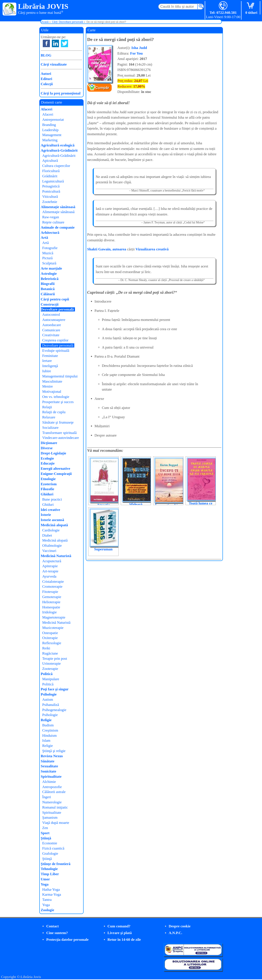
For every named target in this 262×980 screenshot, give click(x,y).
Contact (52, 926)
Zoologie (48, 910)
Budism (48, 725)
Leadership (51, 130)
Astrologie (49, 274)
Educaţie (48, 463)
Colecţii (47, 84)
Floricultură (51, 171)
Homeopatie (51, 607)
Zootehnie (50, 202)
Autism (48, 700)
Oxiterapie (50, 638)
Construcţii (50, 304)
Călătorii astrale (54, 792)
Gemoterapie (52, 597)
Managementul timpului (60, 376)
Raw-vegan (51, 217)
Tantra (47, 900)
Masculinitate (52, 381)
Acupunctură (52, 561)
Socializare (51, 428)
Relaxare (49, 417)
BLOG (46, 55)
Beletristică (50, 279)
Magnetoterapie (54, 617)
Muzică (48, 253)
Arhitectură (50, 233)
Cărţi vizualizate (54, 64)
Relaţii (47, 407)
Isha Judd (139, 48)
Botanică (48, 289)
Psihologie (49, 694)
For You (137, 53)
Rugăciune (50, 653)
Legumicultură (53, 181)
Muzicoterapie (53, 628)
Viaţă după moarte (56, 823)
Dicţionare (49, 443)
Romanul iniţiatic (55, 807)
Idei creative (51, 510)
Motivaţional (52, 392)
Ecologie (47, 458)
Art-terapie (50, 571)
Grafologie (50, 854)
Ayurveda (49, 576)
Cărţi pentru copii (55, 299)
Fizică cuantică (53, 848)
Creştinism (50, 730)
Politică (47, 674)
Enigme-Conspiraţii (56, 474)
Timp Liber (50, 874)
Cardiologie (51, 530)
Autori (46, 74)
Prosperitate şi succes (58, 402)
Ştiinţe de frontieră (56, 864)
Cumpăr (102, 88)
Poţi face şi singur (55, 689)
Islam (46, 740)
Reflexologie (52, 643)
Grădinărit (50, 176)
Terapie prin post (55, 659)
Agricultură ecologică (58, 145)
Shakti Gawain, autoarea (107, 249)
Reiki (46, 648)
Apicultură (50, 161)
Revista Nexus (52, 756)
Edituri (47, 79)
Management (52, 135)
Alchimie (49, 782)
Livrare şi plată (120, 933)
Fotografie (50, 248)
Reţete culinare (53, 222)
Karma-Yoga (52, 894)
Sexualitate (49, 766)
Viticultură (50, 197)
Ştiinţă (46, 838)
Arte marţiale (52, 268)
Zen (45, 828)
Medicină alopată (54, 525)
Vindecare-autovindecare (61, 438)
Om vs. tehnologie (56, 397)
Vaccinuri (49, 551)
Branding (49, 125)
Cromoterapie (52, 587)
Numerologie (52, 802)
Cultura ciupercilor (56, 166)
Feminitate (50, 356)
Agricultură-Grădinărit (59, 150)
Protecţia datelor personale (67, 940)
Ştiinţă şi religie (54, 751)
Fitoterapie (50, 592)
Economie (50, 843)
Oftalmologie (52, 546)
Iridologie (50, 612)
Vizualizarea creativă (152, 249)
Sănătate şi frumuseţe (58, 422)
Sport (45, 833)
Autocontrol (51, 315)
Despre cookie (180, 926)
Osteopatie (50, 633)
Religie (46, 720)
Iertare (47, 361)
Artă (44, 238)
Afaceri (47, 109)
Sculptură (49, 263)
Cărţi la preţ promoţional (61, 93)
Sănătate (48, 761)
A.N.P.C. (175, 933)
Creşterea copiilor (55, 340)
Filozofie (48, 489)
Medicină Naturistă (56, 556)
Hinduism (50, 736)
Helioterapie (51, 602)
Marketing (50, 140)
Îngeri (47, 797)
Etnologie (48, 479)
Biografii (48, 284)
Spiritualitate (51, 777)
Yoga (45, 884)
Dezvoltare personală (57, 309)
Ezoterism (49, 484)
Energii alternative (56, 469)
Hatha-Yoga (51, 890)
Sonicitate (49, 771)
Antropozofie (52, 787)
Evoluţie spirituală (56, 351)
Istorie (46, 515)
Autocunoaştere (54, 320)
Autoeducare (52, 325)
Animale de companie (58, 227)
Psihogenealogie (54, 710)
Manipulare (51, 679)
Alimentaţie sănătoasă (58, 207)
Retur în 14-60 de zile (124, 940)
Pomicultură (51, 191)
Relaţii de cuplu (54, 412)
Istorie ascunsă (52, 520)
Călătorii (48, 294)
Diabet (47, 535)
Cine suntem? (57, 933)
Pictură (48, 258)
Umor (45, 879)
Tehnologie (49, 869)
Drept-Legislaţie (54, 453)
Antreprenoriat (53, 120)
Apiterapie (50, 566)
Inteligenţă (50, 366)
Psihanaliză (51, 705)
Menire (48, 386)
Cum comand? (119, 926)
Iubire (47, 371)
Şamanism (50, 817)
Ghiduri (47, 494)
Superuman (103, 549)
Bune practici (52, 499)
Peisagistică (51, 186)
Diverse (47, 448)
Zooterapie (50, 669)
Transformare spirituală (60, 433)
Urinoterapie (52, 664)
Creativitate (51, 335)
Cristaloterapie (53, 582)
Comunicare (51, 330)
